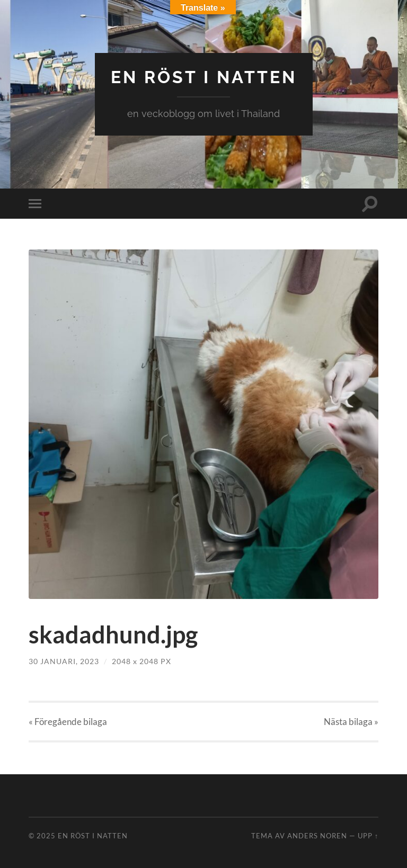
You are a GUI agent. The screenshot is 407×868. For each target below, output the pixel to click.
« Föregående (68, 722)
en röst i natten (204, 77)
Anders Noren (317, 836)
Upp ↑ (368, 836)
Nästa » (351, 722)
